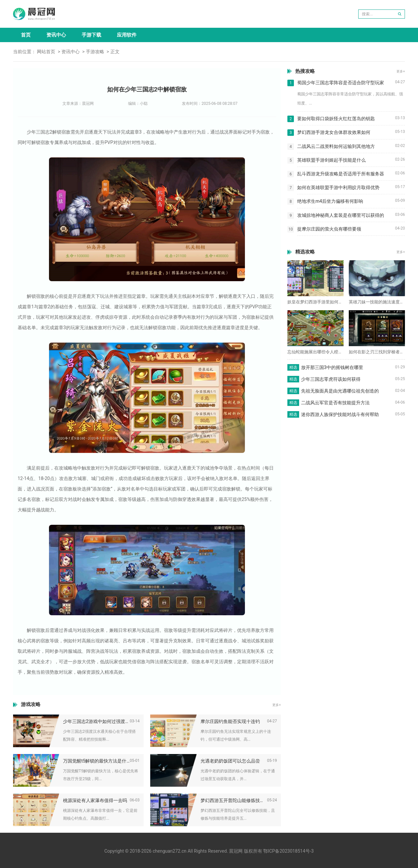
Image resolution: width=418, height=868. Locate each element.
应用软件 (127, 35)
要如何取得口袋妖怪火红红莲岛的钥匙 (336, 119)
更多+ (277, 705)
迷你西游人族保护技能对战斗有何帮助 (340, 414)
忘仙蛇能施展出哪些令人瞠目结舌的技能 (315, 352)
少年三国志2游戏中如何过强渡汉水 (96, 721)
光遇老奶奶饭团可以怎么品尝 (230, 761)
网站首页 (46, 52)
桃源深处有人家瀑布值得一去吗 (95, 800)
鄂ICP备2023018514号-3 (288, 851)
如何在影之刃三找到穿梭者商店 (377, 352)
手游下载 (91, 35)
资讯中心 (56, 35)
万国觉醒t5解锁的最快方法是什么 (96, 761)
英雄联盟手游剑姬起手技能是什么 (331, 160)
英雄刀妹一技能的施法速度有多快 (377, 302)
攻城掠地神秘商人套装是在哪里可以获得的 (341, 215)
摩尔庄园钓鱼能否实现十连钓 (230, 721)
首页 (26, 35)
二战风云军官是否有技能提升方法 (335, 403)
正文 (115, 52)
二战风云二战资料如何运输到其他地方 (336, 146)
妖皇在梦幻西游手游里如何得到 (315, 302)
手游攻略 (95, 52)
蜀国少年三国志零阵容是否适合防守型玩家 (341, 83)
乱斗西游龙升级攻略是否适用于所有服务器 (341, 174)
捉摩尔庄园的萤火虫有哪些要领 (329, 229)
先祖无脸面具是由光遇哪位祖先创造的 (340, 391)
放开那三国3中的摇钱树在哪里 (332, 367)
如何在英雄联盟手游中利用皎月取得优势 (338, 187)
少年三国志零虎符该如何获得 (331, 379)
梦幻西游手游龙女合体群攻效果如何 (334, 132)
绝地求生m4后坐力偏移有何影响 (330, 201)
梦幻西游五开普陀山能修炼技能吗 (234, 800)
